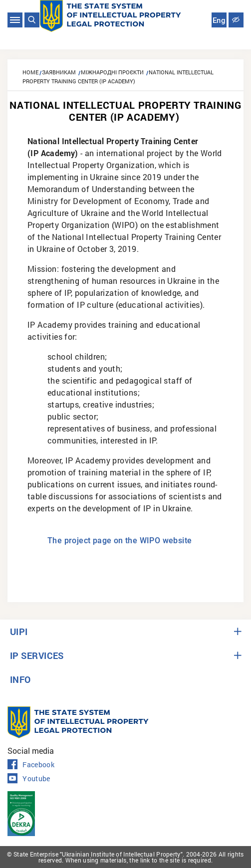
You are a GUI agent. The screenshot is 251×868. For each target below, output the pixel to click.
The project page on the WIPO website (120, 541)
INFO (20, 679)
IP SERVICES (37, 655)
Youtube (29, 779)
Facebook (31, 765)
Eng (219, 20)
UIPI (19, 632)
